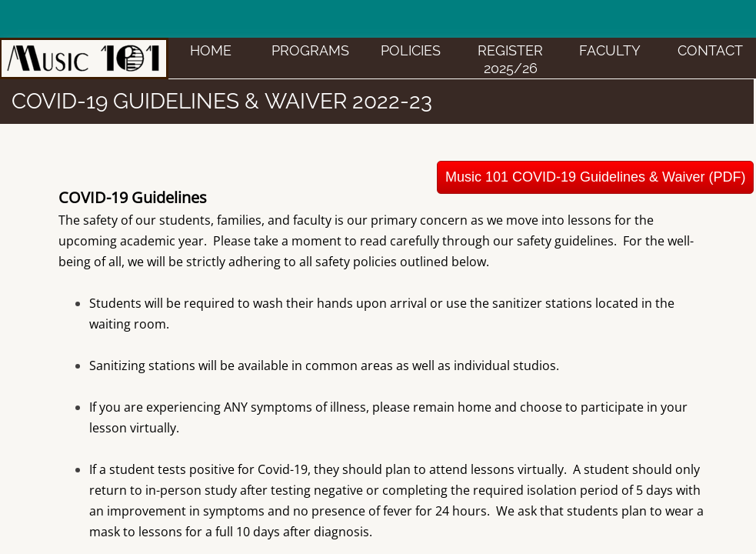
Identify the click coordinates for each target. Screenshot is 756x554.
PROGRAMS (310, 50)
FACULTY (610, 50)
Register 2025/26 (510, 59)
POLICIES (411, 50)
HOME (211, 50)
